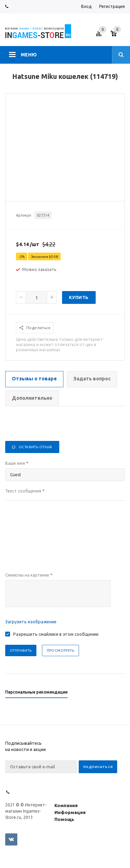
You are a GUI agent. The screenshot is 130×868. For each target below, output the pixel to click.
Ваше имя (17, 463)
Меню (29, 55)
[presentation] (58, 594)
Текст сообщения (25, 491)
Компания (66, 805)
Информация (70, 812)
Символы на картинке (29, 575)
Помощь (64, 819)
